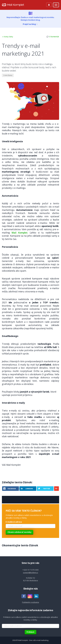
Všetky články (7, 37)
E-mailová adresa (14, 522)
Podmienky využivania (30, 602)
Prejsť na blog (30, 24)
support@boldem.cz (30, 573)
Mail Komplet (20, 233)
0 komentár (54, 36)
